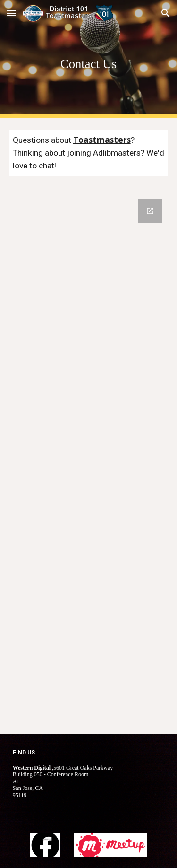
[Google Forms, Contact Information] (89, 461)
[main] (89, 59)
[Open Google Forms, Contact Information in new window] (150, 211)
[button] (11, 13)
